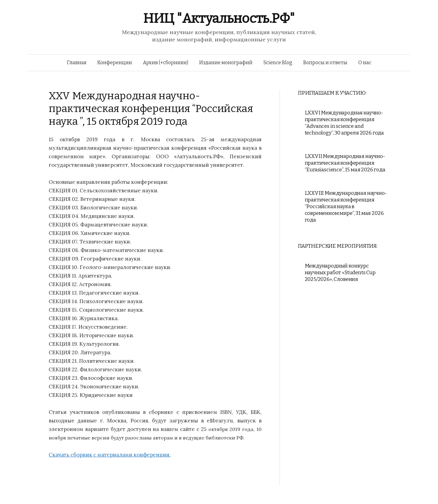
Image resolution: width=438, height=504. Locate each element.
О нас (365, 63)
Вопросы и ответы (325, 63)
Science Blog (278, 63)
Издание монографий (226, 63)
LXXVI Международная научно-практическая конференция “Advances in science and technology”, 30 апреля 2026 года (344, 123)
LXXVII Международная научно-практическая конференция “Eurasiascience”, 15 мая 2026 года (345, 163)
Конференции (115, 63)
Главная (77, 63)
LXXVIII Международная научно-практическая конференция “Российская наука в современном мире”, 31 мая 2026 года (346, 206)
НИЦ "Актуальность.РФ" (219, 18)
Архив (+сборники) (166, 63)
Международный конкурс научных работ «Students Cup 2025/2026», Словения (340, 273)
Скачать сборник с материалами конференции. (110, 455)
